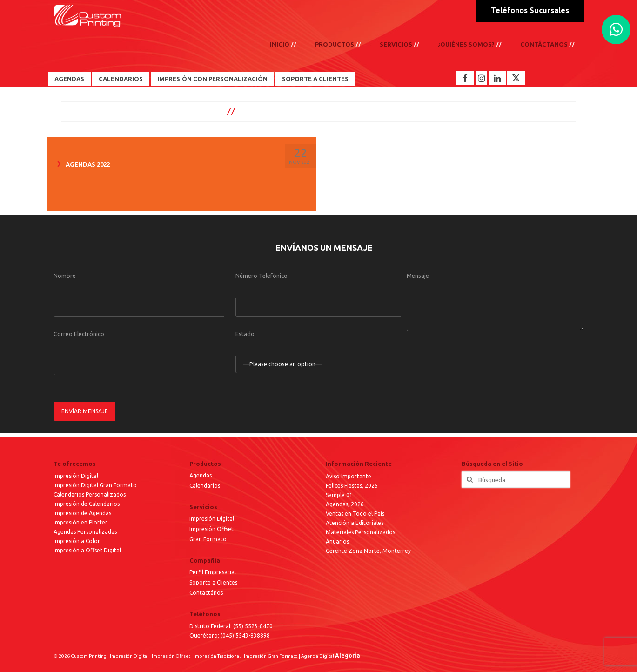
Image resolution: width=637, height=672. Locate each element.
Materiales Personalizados (360, 532)
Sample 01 (339, 495)
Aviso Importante (349, 476)
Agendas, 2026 (345, 504)
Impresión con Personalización (212, 79)
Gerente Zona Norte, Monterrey (368, 551)
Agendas (69, 79)
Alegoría (348, 655)
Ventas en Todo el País (355, 514)
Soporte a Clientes (315, 79)
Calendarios (121, 79)
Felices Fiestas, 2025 (352, 486)
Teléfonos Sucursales (530, 10)
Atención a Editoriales (355, 523)
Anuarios (337, 541)
